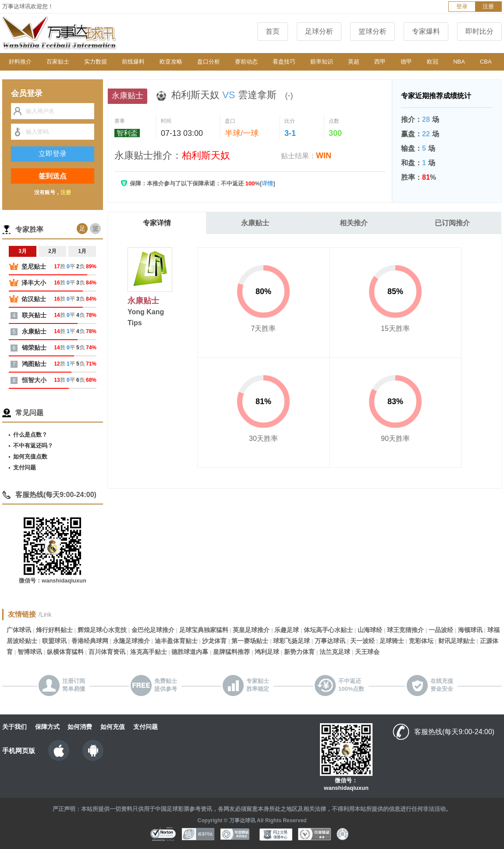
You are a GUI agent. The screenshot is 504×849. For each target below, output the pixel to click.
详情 (267, 183)
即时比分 (479, 31)
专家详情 (157, 223)
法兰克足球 (335, 652)
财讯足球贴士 (457, 641)
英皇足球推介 (251, 630)
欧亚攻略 (171, 62)
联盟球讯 (54, 641)
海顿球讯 (470, 630)
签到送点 (53, 176)
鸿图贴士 (34, 364)
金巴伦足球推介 (153, 630)
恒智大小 (34, 380)
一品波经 (441, 630)
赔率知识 (322, 62)
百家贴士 (58, 62)
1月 (82, 251)
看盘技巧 (284, 62)
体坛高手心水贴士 (328, 630)
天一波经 (362, 641)
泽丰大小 (34, 283)
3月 (23, 251)
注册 (488, 6)
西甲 (380, 62)
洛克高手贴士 (149, 652)
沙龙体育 (214, 641)
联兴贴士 (34, 315)
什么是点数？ (30, 435)
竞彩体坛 (421, 641)
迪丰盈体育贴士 (176, 641)
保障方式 (47, 727)
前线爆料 (133, 62)
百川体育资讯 (107, 652)
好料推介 (20, 62)
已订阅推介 (452, 223)
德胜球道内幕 (190, 652)
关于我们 (14, 727)
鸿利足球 (267, 652)
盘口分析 (209, 62)
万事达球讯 (330, 641)
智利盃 (127, 133)
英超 (354, 62)
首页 (273, 31)
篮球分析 (373, 31)
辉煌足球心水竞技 (102, 630)
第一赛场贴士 (250, 641)
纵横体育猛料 (65, 652)
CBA (486, 62)
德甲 (406, 62)
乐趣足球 (287, 630)
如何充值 (113, 727)
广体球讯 (19, 630)
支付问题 (25, 467)
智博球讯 (30, 652)
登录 (462, 6)
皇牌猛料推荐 (231, 652)
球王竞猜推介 (405, 630)
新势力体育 (299, 652)
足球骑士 (392, 641)
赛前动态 (246, 62)
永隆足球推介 (131, 641)
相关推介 (354, 223)
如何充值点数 (30, 456)
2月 (52, 251)
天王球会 (367, 652)
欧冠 (433, 62)
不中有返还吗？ (33, 446)
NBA (459, 62)
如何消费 (80, 727)
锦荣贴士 (34, 348)
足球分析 (319, 31)
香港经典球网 (90, 641)
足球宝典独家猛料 (204, 630)
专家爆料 (426, 31)
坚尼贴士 (34, 266)
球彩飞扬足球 (291, 641)
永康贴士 (255, 223)
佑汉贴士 (34, 299)
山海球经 (370, 630)
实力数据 (96, 62)
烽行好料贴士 (54, 630)
